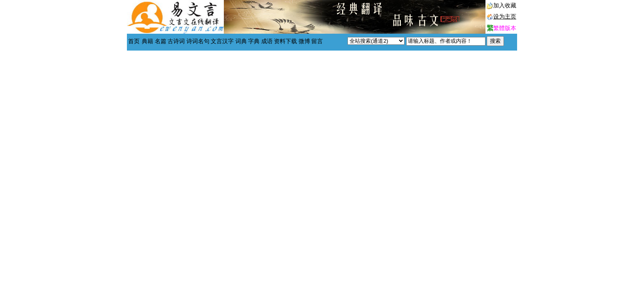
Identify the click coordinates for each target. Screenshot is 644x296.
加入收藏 (505, 6)
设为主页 (505, 17)
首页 (134, 41)
